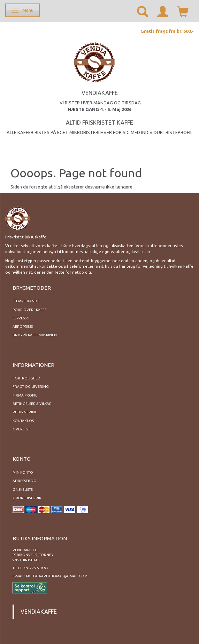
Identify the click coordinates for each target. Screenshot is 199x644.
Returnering (25, 412)
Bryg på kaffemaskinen (35, 335)
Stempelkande (26, 301)
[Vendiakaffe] (94, 61)
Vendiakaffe (39, 612)
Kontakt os (23, 421)
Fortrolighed (26, 378)
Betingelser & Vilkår (32, 404)
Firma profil (25, 395)
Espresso (21, 318)
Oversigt (21, 429)
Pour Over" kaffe (30, 310)
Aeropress (23, 327)
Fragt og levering (31, 387)
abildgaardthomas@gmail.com (56, 576)
